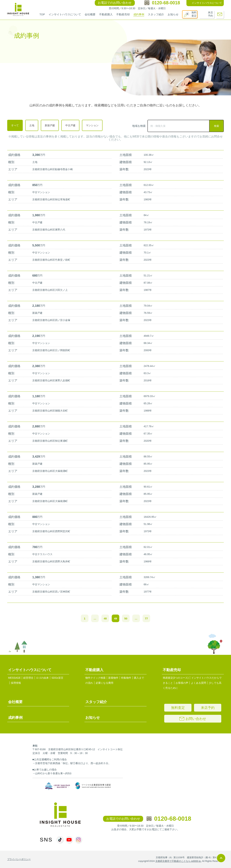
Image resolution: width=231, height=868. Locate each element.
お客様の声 (182, 683)
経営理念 (28, 678)
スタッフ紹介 (156, 14)
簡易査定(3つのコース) (176, 678)
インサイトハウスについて (65, 14)
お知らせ (173, 14)
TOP (42, 14)
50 (126, 618)
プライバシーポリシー (19, 859)
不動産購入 (106, 14)
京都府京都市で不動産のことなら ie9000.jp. (178, 861)
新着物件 (113, 678)
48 (105, 618)
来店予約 (210, 14)
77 (146, 618)
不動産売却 (123, 14)
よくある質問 (199, 683)
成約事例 (139, 14)
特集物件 (126, 678)
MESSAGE (14, 678)
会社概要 (90, 14)
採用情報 (16, 683)
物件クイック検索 (95, 678)
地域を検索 (139, 126)
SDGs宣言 (57, 678)
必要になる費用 (104, 683)
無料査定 (194, 14)
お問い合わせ (193, 719)
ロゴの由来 (42, 678)
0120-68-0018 (169, 819)
